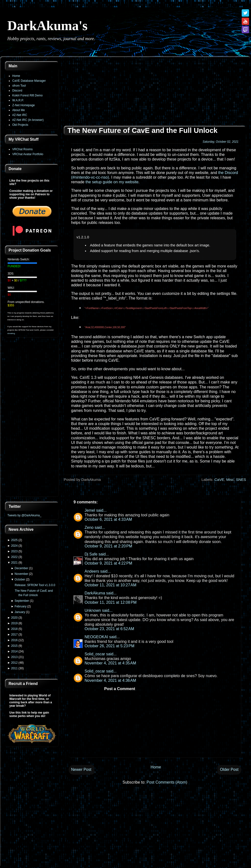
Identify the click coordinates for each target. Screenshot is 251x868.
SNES (241, 480)
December (21, 568)
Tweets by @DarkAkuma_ (24, 515)
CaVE (219, 480)
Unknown (93, 610)
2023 (14, 551)
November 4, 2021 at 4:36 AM (110, 680)
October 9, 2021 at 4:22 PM (108, 563)
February (21, 606)
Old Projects (20, 125)
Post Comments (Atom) (167, 782)
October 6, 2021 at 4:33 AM (108, 519)
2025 (14, 540)
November (21, 574)
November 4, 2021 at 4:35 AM (110, 663)
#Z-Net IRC (20, 115)
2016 (14, 640)
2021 (14, 563)
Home (16, 76)
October (20, 579)
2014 (14, 651)
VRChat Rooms (22, 149)
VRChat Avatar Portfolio (28, 154)
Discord (17, 91)
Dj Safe (91, 554)
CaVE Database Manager (29, 81)
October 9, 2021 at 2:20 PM (108, 546)
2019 (14, 623)
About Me (19, 110)
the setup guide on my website (112, 182)
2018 (14, 629)
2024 (14, 546)
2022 (14, 557)
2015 (14, 646)
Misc (230, 480)
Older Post (229, 770)
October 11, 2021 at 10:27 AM (110, 585)
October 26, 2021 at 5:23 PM (109, 646)
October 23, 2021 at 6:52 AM (109, 629)
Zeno (89, 527)
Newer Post (81, 770)
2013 (14, 657)
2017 (14, 635)
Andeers (92, 571)
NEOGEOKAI (96, 637)
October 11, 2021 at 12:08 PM (111, 602)
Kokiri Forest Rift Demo (27, 95)
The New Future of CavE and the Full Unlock (142, 130)
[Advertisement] (32, 420)
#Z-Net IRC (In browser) (28, 120)
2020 (14, 618)
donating (11, 333)
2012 (14, 663)
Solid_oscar (95, 654)
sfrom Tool (19, 86)
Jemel (90, 510)
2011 (14, 668)
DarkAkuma (95, 593)
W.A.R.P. (18, 100)
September (22, 601)
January (20, 612)
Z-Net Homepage (24, 105)
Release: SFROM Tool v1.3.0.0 (35, 585)
